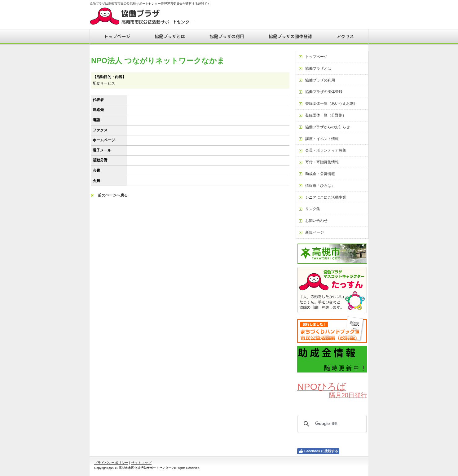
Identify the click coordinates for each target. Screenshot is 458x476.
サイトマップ (141, 463)
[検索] (331, 424)
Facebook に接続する (318, 451)
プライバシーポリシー (111, 463)
